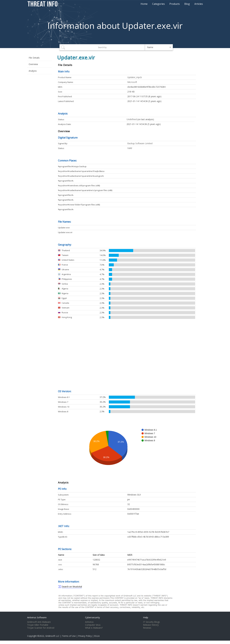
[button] (159, 47)
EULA (97, 636)
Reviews (147, 628)
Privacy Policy (85, 636)
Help (146, 617)
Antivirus (89, 622)
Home (144, 4)
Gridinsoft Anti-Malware (39, 622)
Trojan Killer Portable (38, 625)
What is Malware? (94, 628)
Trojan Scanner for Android (41, 628)
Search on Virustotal (72, 587)
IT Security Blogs (151, 622)
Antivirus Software (37, 617)
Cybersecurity (92, 617)
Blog (187, 4)
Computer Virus (93, 625)
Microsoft (132, 82)
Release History (151, 625)
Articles (199, 4)
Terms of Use (69, 636)
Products (175, 4)
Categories (158, 4)
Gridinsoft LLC (52, 636)
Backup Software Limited (140, 143)
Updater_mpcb (135, 77)
